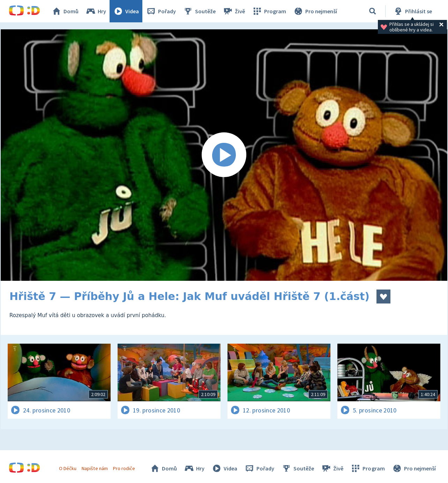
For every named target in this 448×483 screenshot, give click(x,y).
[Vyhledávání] (373, 11)
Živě (234, 11)
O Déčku (68, 468)
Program (269, 11)
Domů (65, 11)
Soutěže (199, 11)
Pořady (161, 11)
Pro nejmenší (315, 11)
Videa (126, 11)
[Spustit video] (224, 155)
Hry (96, 11)
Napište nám (95, 468)
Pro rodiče (124, 468)
